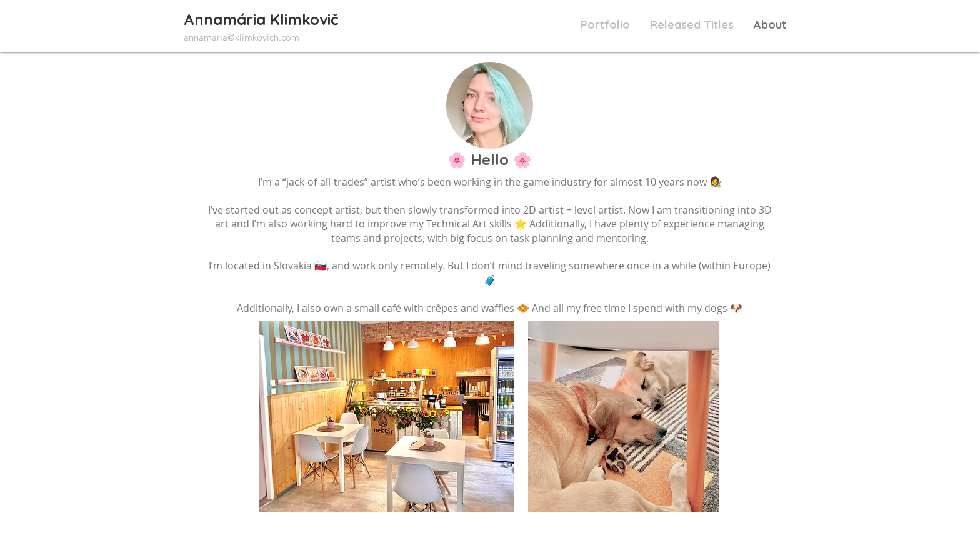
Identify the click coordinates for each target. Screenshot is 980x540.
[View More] (261, 23)
